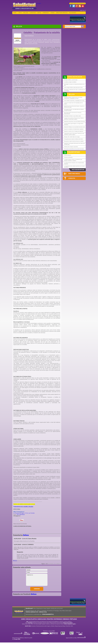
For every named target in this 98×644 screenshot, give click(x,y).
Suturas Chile (46, 623)
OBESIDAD (66, 619)
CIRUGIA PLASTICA (31, 619)
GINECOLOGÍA (42, 619)
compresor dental (59, 624)
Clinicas (61, 622)
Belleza (19, 26)
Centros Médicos (68, 622)
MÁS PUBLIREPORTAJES (78, 170)
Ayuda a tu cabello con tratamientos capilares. (74, 129)
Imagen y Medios (51, 626)
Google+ (39, 3)
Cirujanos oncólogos (37, 623)
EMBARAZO (46, 13)
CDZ (32, 624)
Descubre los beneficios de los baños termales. (74, 149)
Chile (67, 626)
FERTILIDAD (73, 619)
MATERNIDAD (58, 619)
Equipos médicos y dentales (48, 624)
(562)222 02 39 (43, 612)
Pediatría (31, 622)
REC (72, 626)
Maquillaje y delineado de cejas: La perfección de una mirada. (75, 90)
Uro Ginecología (37, 624)
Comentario (37, 580)
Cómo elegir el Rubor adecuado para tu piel (73, 87)
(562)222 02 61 (35, 612)
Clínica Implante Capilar (70, 624)
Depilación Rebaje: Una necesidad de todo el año (74, 127)
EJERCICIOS (33, 13)
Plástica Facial (53, 623)
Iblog (64, 626)
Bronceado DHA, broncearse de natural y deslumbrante (73, 113)
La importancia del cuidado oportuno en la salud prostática (74, 167)
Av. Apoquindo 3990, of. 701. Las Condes (24, 513)
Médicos (57, 622)
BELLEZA (26, 13)
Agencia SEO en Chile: (72, 638)
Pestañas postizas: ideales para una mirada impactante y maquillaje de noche (73, 98)
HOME (15, 13)
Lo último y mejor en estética (70, 82)
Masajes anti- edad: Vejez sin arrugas (72, 137)
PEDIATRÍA (50, 619)
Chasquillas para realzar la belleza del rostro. (73, 139)
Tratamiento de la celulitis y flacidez (23, 507)
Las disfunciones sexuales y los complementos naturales (74, 163)
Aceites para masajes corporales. (71, 147)
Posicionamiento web (41, 626)
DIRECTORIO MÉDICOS (62, 13)
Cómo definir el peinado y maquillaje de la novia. (74, 101)
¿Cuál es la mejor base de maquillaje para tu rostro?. (73, 103)
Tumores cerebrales (68, 157)
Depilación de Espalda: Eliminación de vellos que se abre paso (74, 144)
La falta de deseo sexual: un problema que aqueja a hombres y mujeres (73, 160)
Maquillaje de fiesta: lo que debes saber (72, 116)
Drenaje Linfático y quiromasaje (71, 80)
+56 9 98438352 (21, 514)
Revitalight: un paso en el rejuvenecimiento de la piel (74, 85)
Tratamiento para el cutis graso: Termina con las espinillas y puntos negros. (74, 134)
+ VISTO (20, 13)
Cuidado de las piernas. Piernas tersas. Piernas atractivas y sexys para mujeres (74, 119)
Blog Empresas (58, 626)
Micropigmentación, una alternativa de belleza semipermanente (74, 110)
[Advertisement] (40, 19)
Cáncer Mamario (68, 155)
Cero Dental (60, 623)
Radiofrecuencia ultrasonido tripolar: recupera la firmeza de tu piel (74, 107)
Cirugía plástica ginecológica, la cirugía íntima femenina (74, 124)
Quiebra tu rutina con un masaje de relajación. (74, 131)
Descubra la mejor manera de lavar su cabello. (74, 141)
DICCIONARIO (73, 13)
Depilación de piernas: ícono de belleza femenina (74, 121)
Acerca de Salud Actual (49, 622)
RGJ (69, 626)
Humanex (33, 626)
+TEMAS (52, 13)
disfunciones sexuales (39, 622)
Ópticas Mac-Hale (26, 624)
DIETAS (39, 13)
